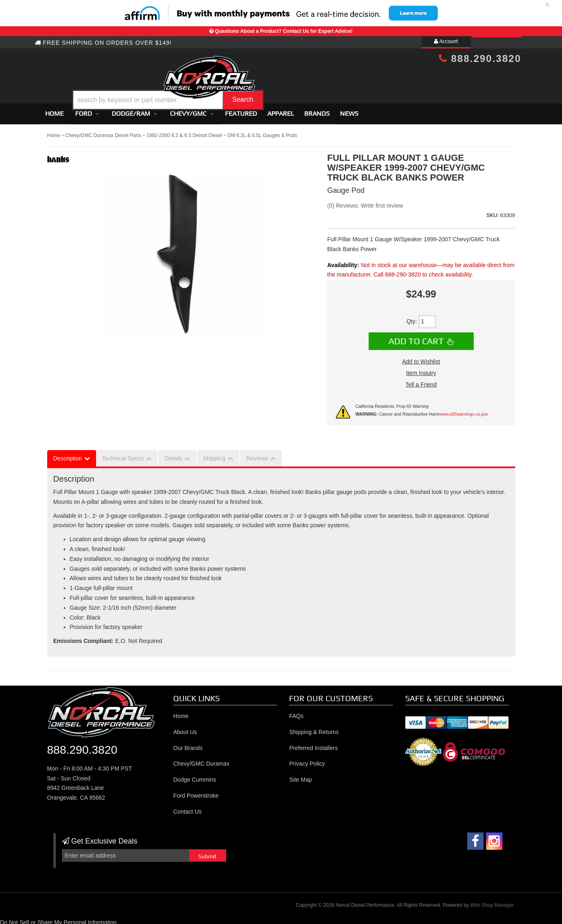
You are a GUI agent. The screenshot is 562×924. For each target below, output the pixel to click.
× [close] (547, 4)
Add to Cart (416, 337)
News (349, 110)
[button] (288, 79)
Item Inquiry (421, 369)
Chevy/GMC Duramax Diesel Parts (103, 132)
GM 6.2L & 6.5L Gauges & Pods (262, 132)
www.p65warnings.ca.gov (464, 410)
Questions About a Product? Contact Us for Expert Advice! (284, 31)
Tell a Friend (421, 381)
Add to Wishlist (421, 358)
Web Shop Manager (492, 902)
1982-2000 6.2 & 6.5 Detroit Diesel (184, 132)
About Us (185, 728)
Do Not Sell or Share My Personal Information (58, 919)
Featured (241, 110)
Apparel (281, 110)
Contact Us (187, 808)
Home (54, 110)
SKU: (493, 212)
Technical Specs (123, 455)
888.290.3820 (480, 58)
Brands (317, 110)
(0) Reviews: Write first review (365, 202)
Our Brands (188, 744)
